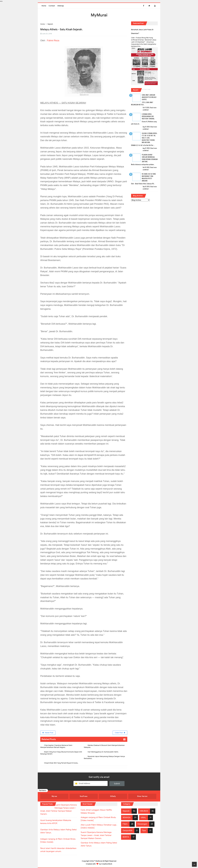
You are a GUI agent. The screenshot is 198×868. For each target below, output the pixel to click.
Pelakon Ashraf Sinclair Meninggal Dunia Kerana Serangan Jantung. (150, 158)
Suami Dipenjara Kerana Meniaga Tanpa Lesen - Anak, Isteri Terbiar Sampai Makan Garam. (96, 835)
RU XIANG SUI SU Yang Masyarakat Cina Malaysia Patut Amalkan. (149, 177)
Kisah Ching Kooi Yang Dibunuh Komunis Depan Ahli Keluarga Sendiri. (61, 753)
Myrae (54, 796)
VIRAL (143, 818)
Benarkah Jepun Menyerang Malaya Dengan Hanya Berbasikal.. (104, 757)
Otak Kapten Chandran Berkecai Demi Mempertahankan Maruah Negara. (56, 746)
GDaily (113, 796)
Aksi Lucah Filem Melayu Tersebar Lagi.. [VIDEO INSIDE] (99, 826)
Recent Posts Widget (145, 89)
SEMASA (127, 818)
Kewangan (142, 824)
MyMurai (99, 861)
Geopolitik (127, 831)
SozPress (84, 796)
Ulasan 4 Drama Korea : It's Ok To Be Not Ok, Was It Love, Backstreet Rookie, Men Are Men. (150, 138)
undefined (146, 110)
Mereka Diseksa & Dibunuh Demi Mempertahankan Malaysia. (104, 746)
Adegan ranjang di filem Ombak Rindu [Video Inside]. (98, 819)
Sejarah (126, 811)
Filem (125, 824)
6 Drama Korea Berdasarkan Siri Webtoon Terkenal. (148, 116)
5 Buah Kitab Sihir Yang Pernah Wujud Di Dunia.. (61, 763)
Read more (153, 108)
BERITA (126, 837)
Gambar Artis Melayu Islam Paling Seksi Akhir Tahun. (99, 844)
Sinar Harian (142, 796)
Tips (144, 831)
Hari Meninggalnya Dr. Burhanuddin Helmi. (103, 752)
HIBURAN (144, 811)
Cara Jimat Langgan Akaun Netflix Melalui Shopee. (149, 97)
